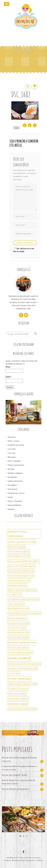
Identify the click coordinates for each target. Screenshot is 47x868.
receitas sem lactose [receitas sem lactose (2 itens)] (16, 664)
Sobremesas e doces (16, 493)
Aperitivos (12, 437)
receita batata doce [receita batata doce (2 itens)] (16, 613)
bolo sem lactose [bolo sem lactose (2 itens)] (15, 566)
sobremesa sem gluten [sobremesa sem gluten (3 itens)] (18, 698)
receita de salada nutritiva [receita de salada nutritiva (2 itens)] (18, 648)
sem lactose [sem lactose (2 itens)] (24, 689)
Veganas (11, 509)
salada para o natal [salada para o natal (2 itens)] (30, 684)
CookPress (39, 860)
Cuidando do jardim (16, 445)
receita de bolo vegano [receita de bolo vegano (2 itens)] (17, 628)
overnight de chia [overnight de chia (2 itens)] (15, 595)
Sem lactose (13, 489)
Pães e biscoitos (14, 461)
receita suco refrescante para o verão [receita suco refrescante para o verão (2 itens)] (23, 669)
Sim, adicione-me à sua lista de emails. (24, 250)
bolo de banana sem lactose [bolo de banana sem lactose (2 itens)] (19, 556)
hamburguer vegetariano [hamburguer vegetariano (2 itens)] (18, 585)
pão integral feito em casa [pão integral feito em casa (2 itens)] (18, 608)
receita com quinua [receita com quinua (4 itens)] (18, 618)
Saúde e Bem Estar (15, 481)
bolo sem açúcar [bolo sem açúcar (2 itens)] (15, 561)
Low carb (12, 453)
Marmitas (12, 457)
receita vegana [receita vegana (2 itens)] (14, 673)
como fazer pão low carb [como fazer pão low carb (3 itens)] (19, 580)
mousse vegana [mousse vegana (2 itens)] (14, 590)
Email (9, 377)
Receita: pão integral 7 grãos (14, 775)
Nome (8, 367)
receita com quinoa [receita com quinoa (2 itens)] (33, 613)
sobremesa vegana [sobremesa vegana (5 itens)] (18, 704)
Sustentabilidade (14, 505)
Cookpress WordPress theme (14, 860)
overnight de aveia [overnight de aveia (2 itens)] (29, 590)
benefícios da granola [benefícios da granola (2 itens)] (17, 547)
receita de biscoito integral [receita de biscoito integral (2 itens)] (19, 623)
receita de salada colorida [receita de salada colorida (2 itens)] (18, 637)
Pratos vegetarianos (16, 465)
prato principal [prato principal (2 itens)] (34, 599)
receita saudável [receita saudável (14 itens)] (19, 658)
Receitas (11, 469)
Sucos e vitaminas (15, 501)
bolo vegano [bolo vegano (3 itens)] (29, 566)
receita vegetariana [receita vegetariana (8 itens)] (20, 679)
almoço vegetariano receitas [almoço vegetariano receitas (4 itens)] (22, 542)
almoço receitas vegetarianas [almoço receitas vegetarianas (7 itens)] (18, 534)
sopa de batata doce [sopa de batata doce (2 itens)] (16, 709)
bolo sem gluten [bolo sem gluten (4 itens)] (31, 561)
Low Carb (12, 449)
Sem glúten (12, 485)
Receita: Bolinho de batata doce (16, 789)
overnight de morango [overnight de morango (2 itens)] (17, 599)
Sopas (10, 497)
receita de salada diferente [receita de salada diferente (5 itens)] (22, 642)
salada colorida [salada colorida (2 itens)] (14, 684)
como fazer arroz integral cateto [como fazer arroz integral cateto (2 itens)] (21, 571)
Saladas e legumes (15, 473)
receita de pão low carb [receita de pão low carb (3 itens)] (19, 633)
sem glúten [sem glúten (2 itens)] (13, 689)
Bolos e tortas (13, 441)
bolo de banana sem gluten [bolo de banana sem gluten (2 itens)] (19, 551)
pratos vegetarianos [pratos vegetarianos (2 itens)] (16, 604)
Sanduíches (12, 477)
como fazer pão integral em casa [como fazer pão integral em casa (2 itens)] (21, 576)
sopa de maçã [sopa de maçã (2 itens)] (31, 709)
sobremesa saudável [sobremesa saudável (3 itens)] (17, 693)
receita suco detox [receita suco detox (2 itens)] (33, 664)
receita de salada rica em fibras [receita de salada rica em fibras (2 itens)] (20, 652)
